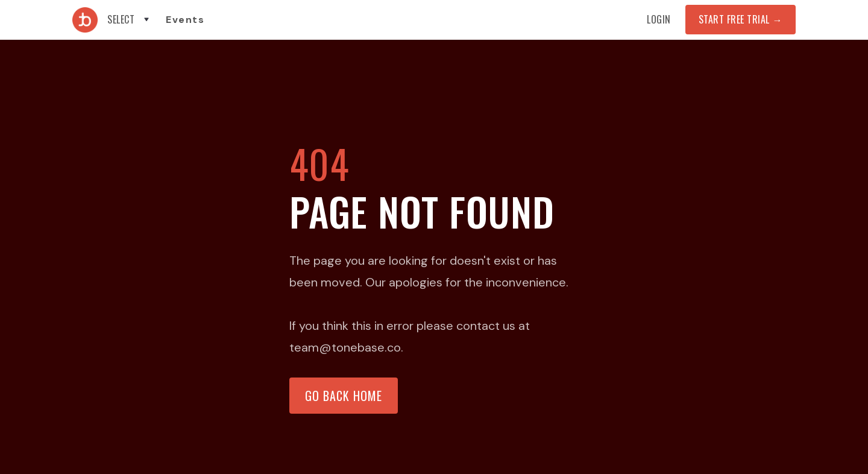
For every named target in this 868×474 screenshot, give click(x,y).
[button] (129, 20)
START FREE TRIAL (741, 19)
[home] (85, 20)
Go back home (344, 396)
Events (185, 20)
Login (659, 19)
